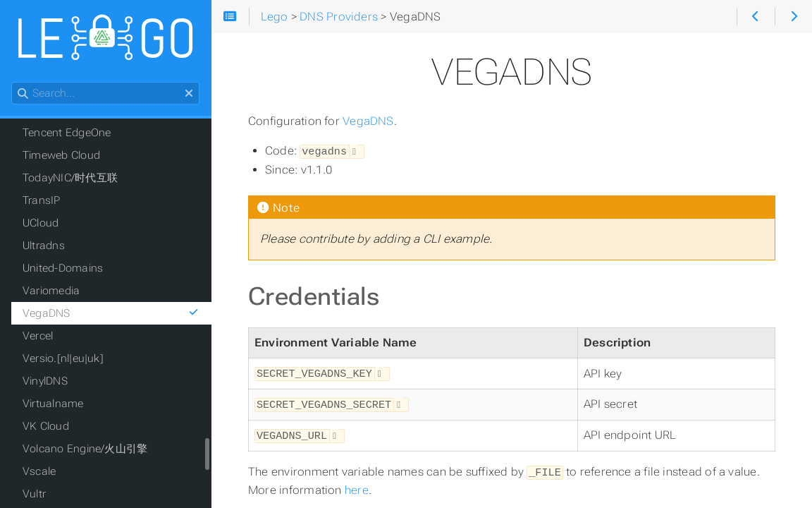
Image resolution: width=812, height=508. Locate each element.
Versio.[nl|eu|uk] (63, 358)
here (357, 486)
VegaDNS (368, 121)
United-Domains (63, 268)
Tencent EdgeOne (67, 133)
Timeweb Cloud (61, 155)
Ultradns (44, 246)
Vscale (39, 471)
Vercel (38, 336)
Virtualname (53, 404)
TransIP (42, 200)
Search (12, 82)
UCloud (41, 223)
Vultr (34, 494)
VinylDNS (45, 381)
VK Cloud (46, 426)
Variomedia (51, 291)
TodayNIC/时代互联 (70, 178)
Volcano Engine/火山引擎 (85, 449)
